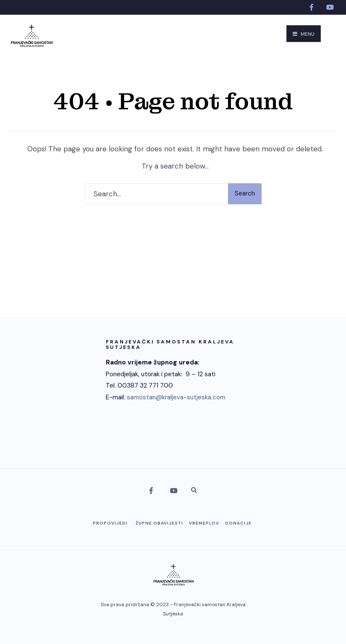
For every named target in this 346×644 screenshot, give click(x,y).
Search (245, 193)
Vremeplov (204, 523)
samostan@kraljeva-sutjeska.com (176, 397)
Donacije (238, 523)
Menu (304, 34)
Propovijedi (110, 523)
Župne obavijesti (159, 523)
